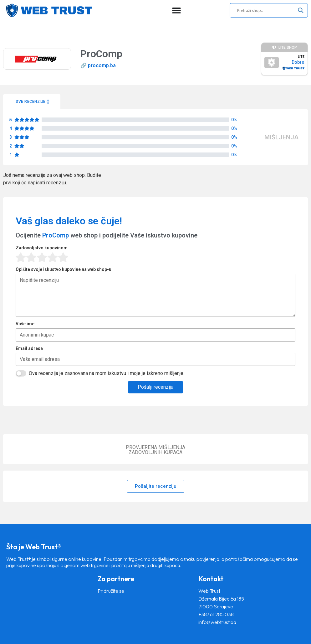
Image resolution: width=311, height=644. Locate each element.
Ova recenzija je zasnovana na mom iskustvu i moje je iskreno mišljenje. (107, 373)
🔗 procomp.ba (98, 65)
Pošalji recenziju (155, 387)
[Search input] (266, 10)
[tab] (32, 102)
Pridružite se (111, 591)
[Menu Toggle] (176, 10)
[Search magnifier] (301, 10)
